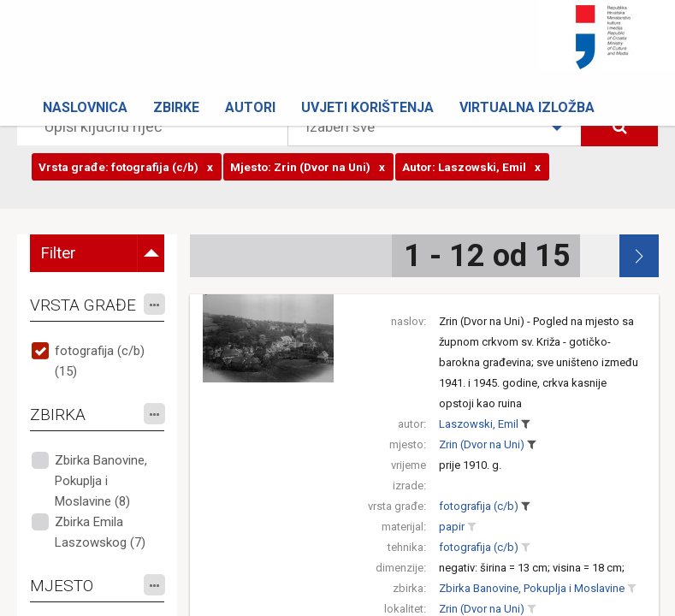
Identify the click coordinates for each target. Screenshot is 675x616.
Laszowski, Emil (479, 424)
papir (452, 527)
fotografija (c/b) (479, 506)
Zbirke (176, 107)
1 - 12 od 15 (487, 256)
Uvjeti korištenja (367, 107)
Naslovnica (85, 107)
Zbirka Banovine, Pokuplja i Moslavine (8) (101, 481)
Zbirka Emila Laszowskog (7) (100, 532)
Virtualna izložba (527, 107)
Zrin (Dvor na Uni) (482, 444)
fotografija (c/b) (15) (100, 361)
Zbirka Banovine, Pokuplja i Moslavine (532, 588)
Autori (250, 107)
